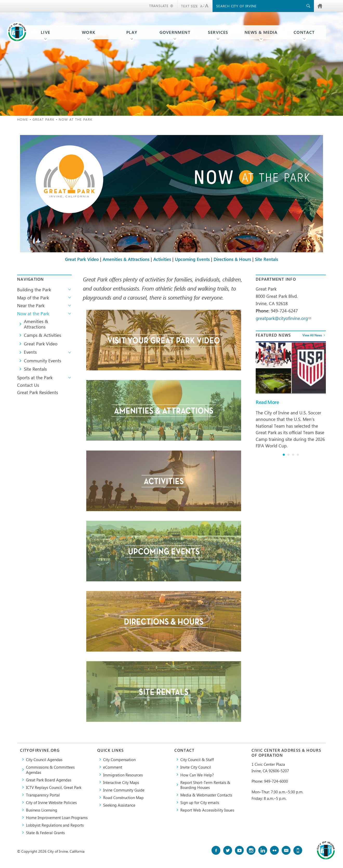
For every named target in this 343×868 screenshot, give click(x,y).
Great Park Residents (38, 392)
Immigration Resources (123, 775)
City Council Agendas (44, 759)
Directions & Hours (232, 259)
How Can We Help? (197, 775)
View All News (312, 335)
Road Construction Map (123, 797)
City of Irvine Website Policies (51, 802)
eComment (113, 767)
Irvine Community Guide (124, 790)
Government (175, 32)
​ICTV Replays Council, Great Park (54, 787)
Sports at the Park (35, 377)
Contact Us (28, 385)
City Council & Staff (197, 759)
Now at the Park (33, 313)
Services (218, 32)
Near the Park (31, 305)
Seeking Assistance (119, 805)
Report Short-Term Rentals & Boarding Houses (205, 785)
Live (45, 32)
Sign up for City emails (200, 802)
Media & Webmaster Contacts (206, 795)
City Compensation (119, 759)
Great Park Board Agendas (49, 780)
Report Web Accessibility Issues (207, 810)
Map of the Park (33, 298)
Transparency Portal (43, 795)
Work (89, 32)
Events (30, 352)
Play (132, 32)
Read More (267, 402)
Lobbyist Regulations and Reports (55, 825)
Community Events (42, 361)
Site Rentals (266, 259)
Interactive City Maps (121, 782)
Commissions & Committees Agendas (50, 769)
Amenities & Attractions (126, 259)
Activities (162, 259)
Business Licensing (42, 810)
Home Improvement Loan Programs (57, 817)
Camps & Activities (42, 335)
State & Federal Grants (45, 832)
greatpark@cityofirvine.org (283, 318)
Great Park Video (82, 259)
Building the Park (34, 290)
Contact (304, 32)
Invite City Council (196, 767)
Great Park (44, 119)
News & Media (261, 32)
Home (23, 119)
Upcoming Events (192, 259)
